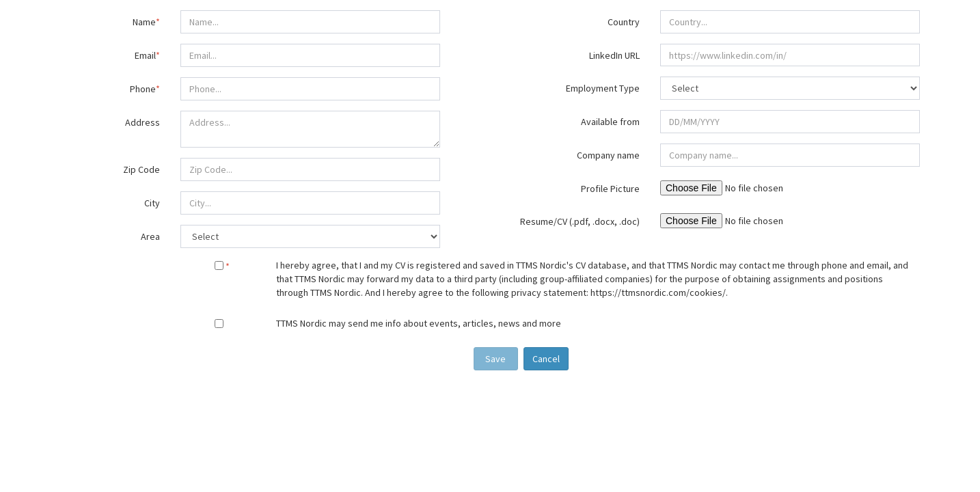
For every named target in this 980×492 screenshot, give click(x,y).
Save (495, 359)
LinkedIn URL (614, 55)
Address (142, 122)
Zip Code (141, 169)
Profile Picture (610, 189)
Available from (610, 122)
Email (147, 55)
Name (146, 22)
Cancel (546, 359)
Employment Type (603, 88)
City (152, 203)
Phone (145, 89)
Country (624, 22)
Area (150, 236)
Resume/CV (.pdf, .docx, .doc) (580, 221)
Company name (608, 155)
